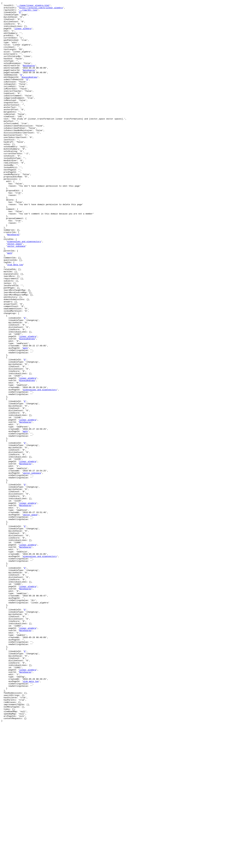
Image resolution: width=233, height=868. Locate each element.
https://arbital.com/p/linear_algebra (41, 9)
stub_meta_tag (15, 317)
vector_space (15, 292)
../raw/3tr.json (28, 12)
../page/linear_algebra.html (33, 6)
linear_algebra (23, 34)
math (10, 303)
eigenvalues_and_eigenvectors (24, 290)
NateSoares (29, 78)
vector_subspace (16, 295)
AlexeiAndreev (30, 92)
